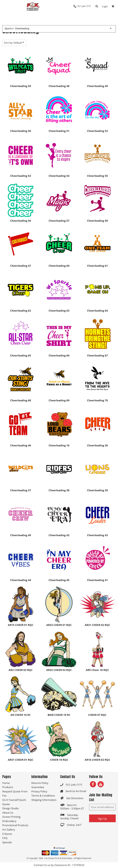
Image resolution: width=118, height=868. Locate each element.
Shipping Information (44, 800)
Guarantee (38, 787)
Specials (7, 842)
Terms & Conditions (43, 796)
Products (8, 787)
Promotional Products (15, 825)
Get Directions (75, 798)
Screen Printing (11, 817)
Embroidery (9, 821)
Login (105, 6)
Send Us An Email (76, 791)
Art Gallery (9, 829)
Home (6, 783)
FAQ (5, 838)
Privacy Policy (39, 791)
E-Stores (7, 834)
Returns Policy (40, 783)
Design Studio (10, 808)
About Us (8, 813)
